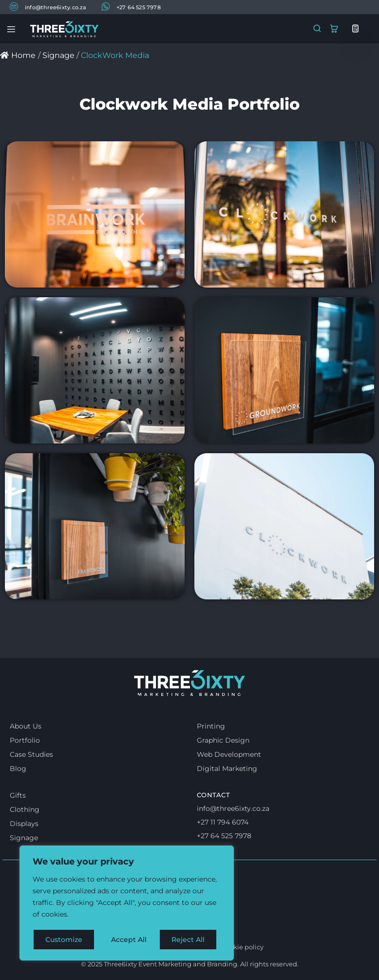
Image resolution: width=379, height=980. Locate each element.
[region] (127, 903)
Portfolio (25, 740)
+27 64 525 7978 (131, 7)
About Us (26, 726)
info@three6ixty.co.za (48, 7)
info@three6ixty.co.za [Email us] (233, 808)
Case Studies (31, 754)
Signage (24, 838)
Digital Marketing (227, 769)
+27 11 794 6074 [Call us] (223, 822)
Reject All (128, 940)
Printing (211, 726)
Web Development (229, 754)
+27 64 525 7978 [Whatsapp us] (224, 836)
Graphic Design (223, 740)
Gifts (18, 795)
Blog (18, 769)
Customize (64, 940)
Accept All (191, 940)
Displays (24, 824)
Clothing (25, 809)
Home (18, 55)
